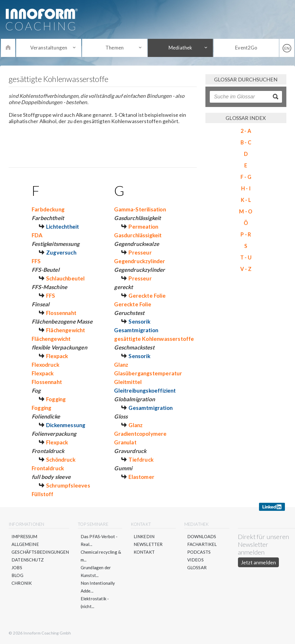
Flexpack (57, 356)
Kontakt (144, 552)
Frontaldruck (48, 468)
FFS (36, 261)
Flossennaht (61, 313)
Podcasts (199, 552)
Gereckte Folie (147, 296)
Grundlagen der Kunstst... (96, 571)
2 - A (246, 131)
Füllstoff (43, 494)
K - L (246, 200)
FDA (37, 235)
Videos (195, 560)
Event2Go (246, 48)
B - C (246, 142)
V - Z (246, 269)
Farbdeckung (48, 209)
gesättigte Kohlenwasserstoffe (154, 339)
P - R (246, 234)
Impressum (24, 536)
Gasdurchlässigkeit (138, 235)
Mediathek (180, 48)
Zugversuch (61, 252)
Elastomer (141, 477)
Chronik (22, 583)
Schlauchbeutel (66, 278)
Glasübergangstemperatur (148, 373)
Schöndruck (61, 459)
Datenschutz (28, 560)
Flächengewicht (66, 330)
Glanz (121, 365)
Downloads (202, 536)
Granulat (125, 442)
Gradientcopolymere (140, 434)
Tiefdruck (141, 459)
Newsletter (148, 544)
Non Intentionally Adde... (98, 587)
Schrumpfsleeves (68, 485)
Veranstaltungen (49, 48)
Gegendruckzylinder (140, 261)
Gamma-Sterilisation (140, 209)
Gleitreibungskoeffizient (145, 390)
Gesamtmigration (136, 330)
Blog (17, 575)
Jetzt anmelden (259, 562)
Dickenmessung (66, 425)
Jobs (17, 567)
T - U (246, 257)
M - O (246, 211)
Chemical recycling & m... (101, 556)
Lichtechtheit (63, 227)
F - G (246, 177)
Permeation (143, 227)
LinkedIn (144, 536)
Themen (115, 48)
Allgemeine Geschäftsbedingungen (40, 548)
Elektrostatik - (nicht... (95, 602)
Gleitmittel (128, 382)
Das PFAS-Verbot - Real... (99, 540)
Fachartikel (202, 544)
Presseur (140, 252)
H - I (246, 188)
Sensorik (139, 321)
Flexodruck (46, 365)
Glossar (197, 567)
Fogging (56, 399)
